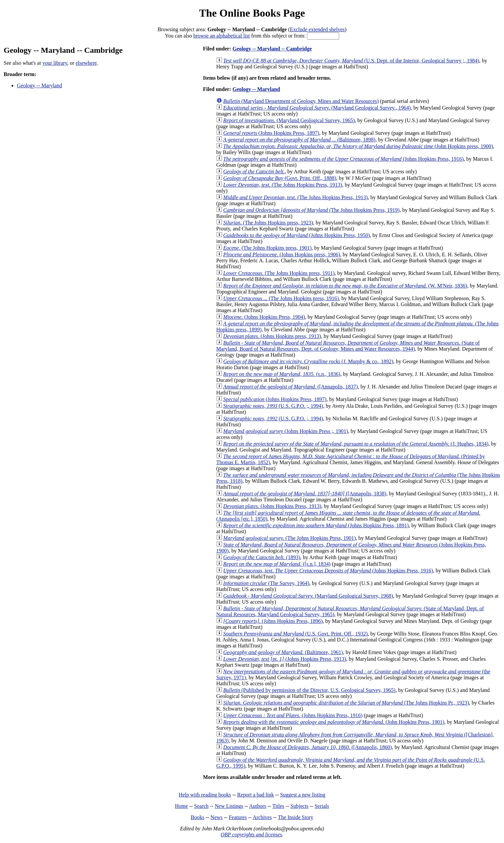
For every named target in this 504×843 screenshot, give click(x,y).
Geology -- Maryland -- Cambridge (272, 49)
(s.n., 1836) (282, 374)
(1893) (262, 557)
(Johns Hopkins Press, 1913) (272, 506)
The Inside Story (296, 817)
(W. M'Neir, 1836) (345, 286)
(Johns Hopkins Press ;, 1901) (286, 431)
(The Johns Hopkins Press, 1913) (283, 185)
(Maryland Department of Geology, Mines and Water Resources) (301, 101)
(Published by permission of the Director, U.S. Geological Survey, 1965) (309, 690)
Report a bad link (256, 795)
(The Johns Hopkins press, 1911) (279, 273)
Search (201, 806)
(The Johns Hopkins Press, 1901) (290, 538)
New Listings (229, 806)
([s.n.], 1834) (277, 564)
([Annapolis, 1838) (305, 494)
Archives (262, 817)
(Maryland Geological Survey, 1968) (308, 596)
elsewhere (86, 63)
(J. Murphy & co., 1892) (308, 361)
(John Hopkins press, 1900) (358, 146)
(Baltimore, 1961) (283, 652)
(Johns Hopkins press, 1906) (282, 254)
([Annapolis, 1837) (291, 387)
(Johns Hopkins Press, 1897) (271, 133)
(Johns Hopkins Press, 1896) (273, 621)
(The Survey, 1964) (266, 583)
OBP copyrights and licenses (251, 835)
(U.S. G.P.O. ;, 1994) (273, 406)
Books (198, 817)
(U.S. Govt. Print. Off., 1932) (295, 634)
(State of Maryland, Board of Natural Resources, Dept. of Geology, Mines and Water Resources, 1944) (348, 346)
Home (181, 806)
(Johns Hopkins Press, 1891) (316, 525)
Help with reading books (205, 795)
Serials (322, 806)
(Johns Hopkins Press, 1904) (264, 317)
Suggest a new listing (303, 795)
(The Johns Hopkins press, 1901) (267, 248)
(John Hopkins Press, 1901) (334, 722)
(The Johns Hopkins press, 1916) (281, 298)
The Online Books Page (252, 13)
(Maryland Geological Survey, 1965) (289, 120)
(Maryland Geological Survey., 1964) (317, 108)
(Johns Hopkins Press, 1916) (344, 159)
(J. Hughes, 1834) (356, 444)
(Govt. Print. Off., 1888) (280, 178)
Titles (278, 806)
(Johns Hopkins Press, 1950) (297, 235)
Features (238, 817)
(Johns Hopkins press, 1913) (272, 336)
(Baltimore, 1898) (299, 140)
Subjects (299, 806)
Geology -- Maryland (39, 85)
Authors (258, 806)
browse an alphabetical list (222, 36)
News (216, 817)
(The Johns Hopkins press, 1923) (268, 223)
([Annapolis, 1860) (308, 747)
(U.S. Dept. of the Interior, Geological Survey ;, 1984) (351, 61)
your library (55, 63)
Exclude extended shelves (317, 29)
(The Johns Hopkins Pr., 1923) (346, 703)
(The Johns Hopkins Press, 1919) (311, 210)
